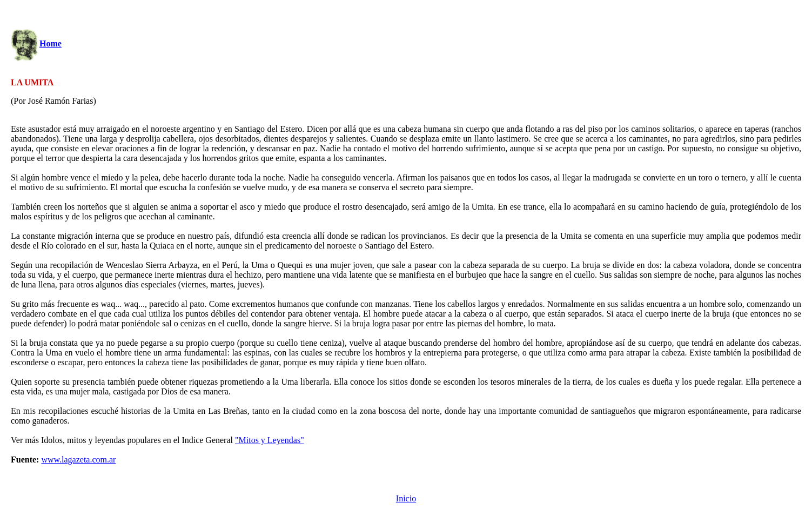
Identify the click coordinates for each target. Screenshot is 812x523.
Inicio (406, 498)
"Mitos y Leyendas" (270, 440)
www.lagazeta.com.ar (78, 460)
